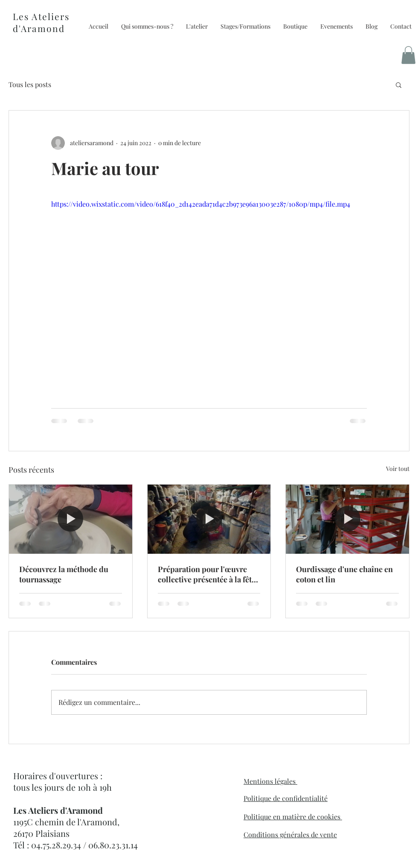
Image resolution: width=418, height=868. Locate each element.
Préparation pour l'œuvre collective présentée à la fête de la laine (207, 574)
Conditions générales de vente (290, 834)
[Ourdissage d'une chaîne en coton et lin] (347, 519)
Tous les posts (30, 84)
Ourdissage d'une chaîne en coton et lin (344, 574)
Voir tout (398, 469)
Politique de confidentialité (286, 798)
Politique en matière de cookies (293, 817)
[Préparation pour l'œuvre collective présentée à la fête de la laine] (209, 519)
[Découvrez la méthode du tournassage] (71, 519)
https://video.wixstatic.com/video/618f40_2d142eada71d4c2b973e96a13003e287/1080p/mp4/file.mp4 (201, 204)
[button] (295, 26)
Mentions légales (270, 781)
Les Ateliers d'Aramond (41, 22)
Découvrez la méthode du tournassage (64, 574)
